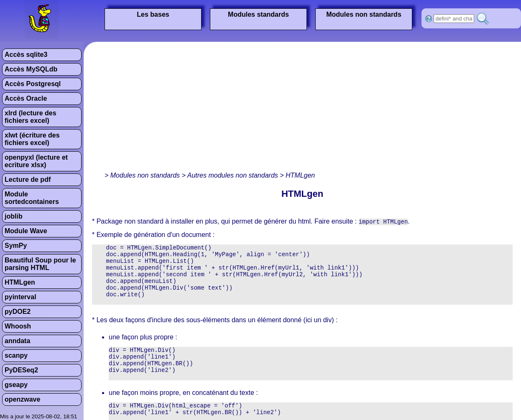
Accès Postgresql (33, 84)
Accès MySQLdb (31, 69)
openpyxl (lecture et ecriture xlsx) (36, 161)
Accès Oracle (26, 98)
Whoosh (18, 326)
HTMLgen (20, 282)
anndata (17, 341)
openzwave (22, 399)
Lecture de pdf (28, 179)
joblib (14, 216)
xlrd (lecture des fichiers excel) (31, 117)
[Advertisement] (207, 109)
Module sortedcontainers (32, 198)
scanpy (16, 355)
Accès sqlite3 (26, 55)
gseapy (16, 385)
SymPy (16, 246)
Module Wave (26, 231)
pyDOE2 (18, 312)
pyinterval (20, 297)
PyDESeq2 (21, 370)
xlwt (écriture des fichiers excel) (32, 139)
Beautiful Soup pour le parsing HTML (40, 264)
